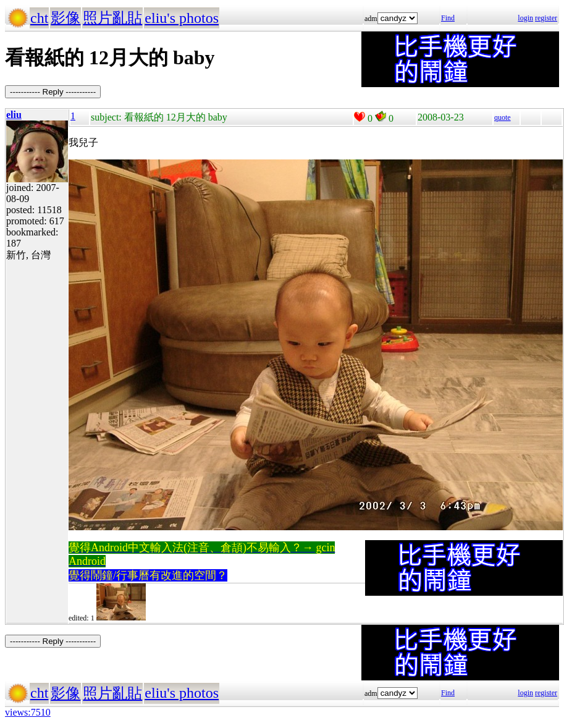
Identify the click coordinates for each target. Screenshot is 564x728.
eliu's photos (182, 18)
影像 (65, 18)
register (546, 18)
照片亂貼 (112, 18)
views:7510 (28, 712)
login (525, 18)
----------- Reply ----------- (53, 92)
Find (448, 18)
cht (39, 18)
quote (503, 117)
